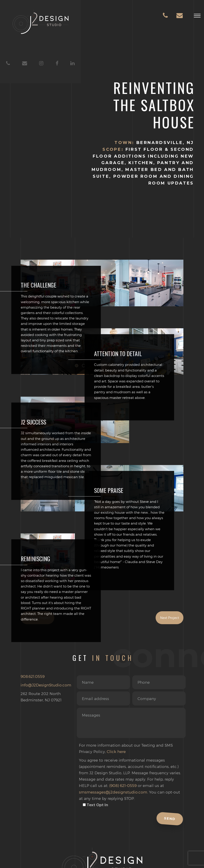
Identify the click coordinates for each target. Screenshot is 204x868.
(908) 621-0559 (123, 785)
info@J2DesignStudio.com (46, 685)
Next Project (170, 618)
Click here (116, 751)
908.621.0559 (33, 676)
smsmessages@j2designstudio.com (113, 792)
